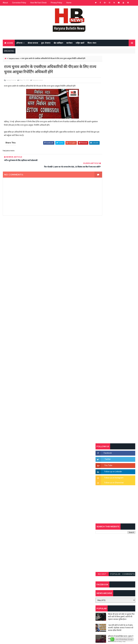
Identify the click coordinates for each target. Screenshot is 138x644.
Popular (115, 253)
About (5, 3)
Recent (102, 253)
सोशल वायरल (33, 43)
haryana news (14, 58)
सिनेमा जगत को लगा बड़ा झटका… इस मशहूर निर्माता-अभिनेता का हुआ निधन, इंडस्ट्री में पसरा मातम (121, 371)
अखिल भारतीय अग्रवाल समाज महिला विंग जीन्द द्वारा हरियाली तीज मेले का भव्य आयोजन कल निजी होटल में (121, 339)
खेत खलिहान (58, 43)
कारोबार (69, 43)
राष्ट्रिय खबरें (80, 43)
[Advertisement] (48, 240)
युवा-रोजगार (46, 43)
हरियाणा (19, 43)
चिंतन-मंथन (92, 43)
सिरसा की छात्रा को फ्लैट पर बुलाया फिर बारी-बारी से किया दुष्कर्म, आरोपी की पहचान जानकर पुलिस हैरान (121, 295)
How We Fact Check (38, 3)
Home (69, 3)
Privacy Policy (56, 3)
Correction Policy (19, 3)
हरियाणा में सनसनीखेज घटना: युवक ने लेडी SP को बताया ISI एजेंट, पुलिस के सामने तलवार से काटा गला (121, 317)
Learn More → (12, 569)
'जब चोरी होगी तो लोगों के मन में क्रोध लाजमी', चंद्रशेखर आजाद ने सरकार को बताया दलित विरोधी (121, 306)
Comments (129, 253)
